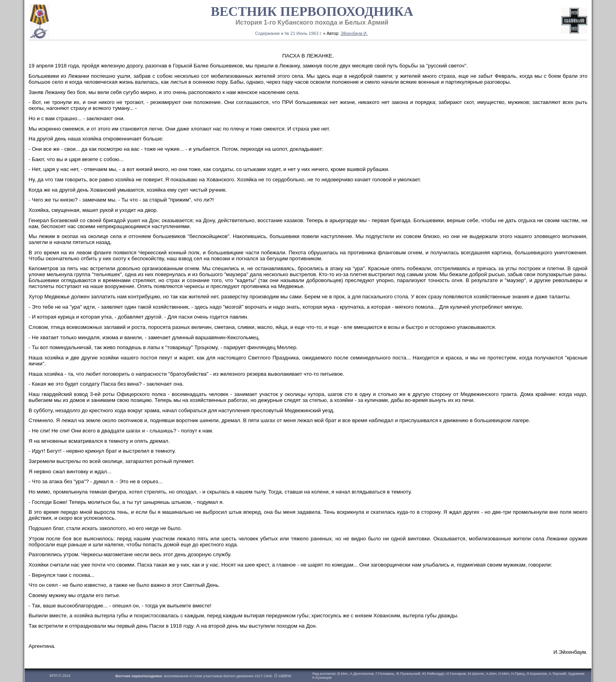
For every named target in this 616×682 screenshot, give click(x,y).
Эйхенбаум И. (354, 33)
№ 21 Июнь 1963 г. (303, 33)
